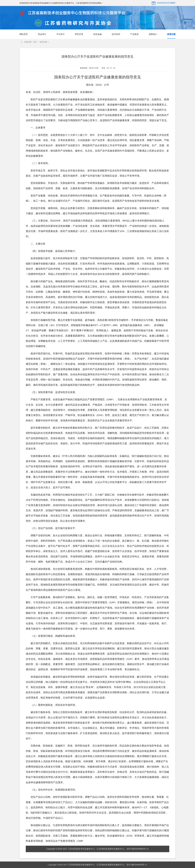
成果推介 (153, 34)
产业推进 (134, 34)
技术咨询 (116, 34)
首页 (35, 42)
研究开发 (79, 34)
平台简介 (61, 34)
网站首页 (24, 34)
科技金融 (97, 34)
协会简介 (42, 34)
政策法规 (171, 34)
